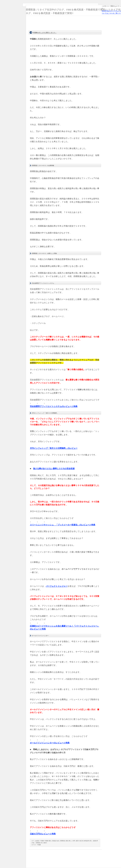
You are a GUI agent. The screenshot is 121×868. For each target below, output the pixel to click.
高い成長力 (44, 843)
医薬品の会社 (56, 841)
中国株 (42, 841)
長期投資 (38, 843)
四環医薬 (62, 841)
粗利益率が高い (88, 841)
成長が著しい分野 (70, 841)
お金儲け (37, 841)
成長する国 (79, 841)
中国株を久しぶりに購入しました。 (45, 33)
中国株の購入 (48, 841)
